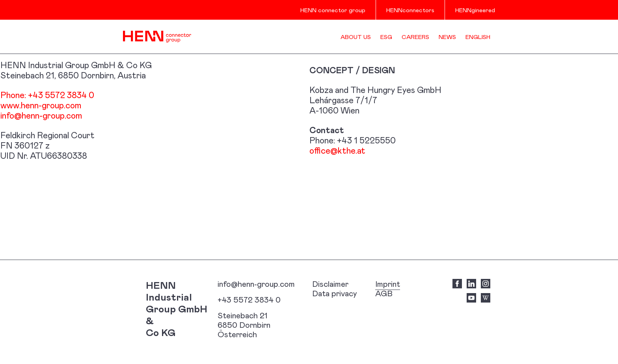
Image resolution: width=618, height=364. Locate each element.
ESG (386, 37)
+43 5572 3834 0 (249, 299)
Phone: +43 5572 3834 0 (47, 95)
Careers (415, 37)
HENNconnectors (410, 10)
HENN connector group (333, 10)
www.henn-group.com (41, 105)
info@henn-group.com (41, 115)
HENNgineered (475, 10)
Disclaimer (330, 284)
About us (356, 37)
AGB (384, 293)
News (447, 37)
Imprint (388, 284)
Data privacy (335, 293)
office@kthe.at (337, 150)
